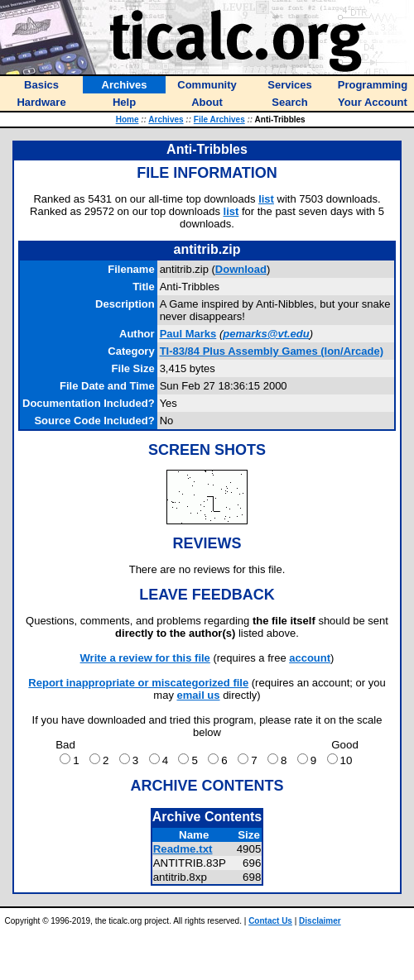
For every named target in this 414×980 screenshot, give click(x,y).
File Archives (219, 120)
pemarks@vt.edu (266, 334)
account (310, 658)
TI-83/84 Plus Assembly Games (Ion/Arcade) (272, 351)
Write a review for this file (145, 658)
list (266, 199)
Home (128, 120)
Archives (166, 120)
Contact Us (270, 921)
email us (199, 695)
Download (241, 269)
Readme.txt (183, 849)
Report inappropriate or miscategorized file (138, 683)
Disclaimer (320, 921)
